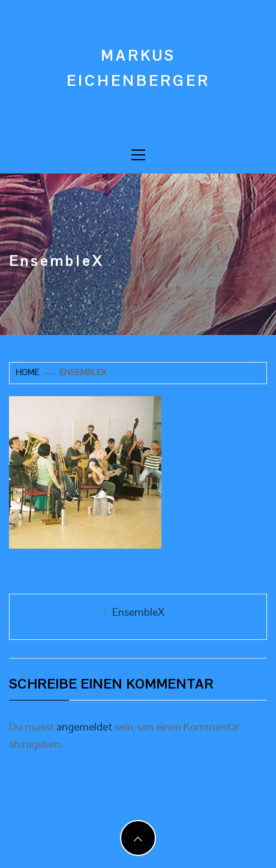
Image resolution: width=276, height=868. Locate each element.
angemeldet (84, 727)
